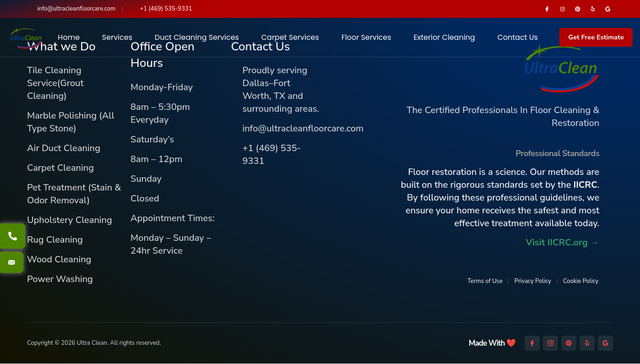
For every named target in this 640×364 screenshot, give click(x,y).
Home (69, 38)
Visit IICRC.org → (562, 243)
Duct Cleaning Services (197, 38)
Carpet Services (290, 38)
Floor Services (366, 38)
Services (117, 38)
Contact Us (517, 38)
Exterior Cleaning (444, 38)
